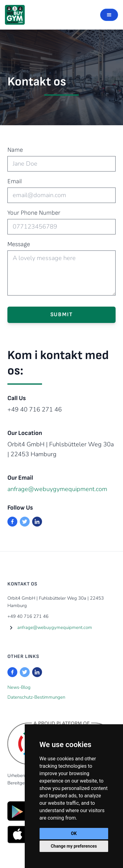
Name (15, 150)
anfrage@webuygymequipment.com (57, 489)
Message (19, 244)
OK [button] (74, 833)
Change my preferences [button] (74, 846)
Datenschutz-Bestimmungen (36, 697)
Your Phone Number (34, 213)
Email (15, 181)
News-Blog (19, 687)
